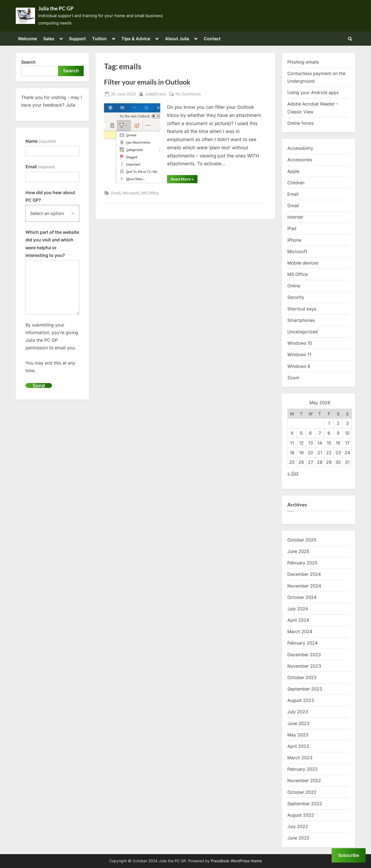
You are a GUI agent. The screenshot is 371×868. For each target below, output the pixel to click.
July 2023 (298, 712)
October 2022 (302, 792)
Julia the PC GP (56, 8)
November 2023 (304, 666)
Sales (49, 39)
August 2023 (301, 700)
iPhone (294, 240)
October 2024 (302, 597)
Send (39, 385)
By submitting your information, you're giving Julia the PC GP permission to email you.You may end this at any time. (52, 348)
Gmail (293, 206)
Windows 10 (300, 343)
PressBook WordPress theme (236, 861)
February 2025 (302, 563)
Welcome (27, 39)
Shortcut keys (302, 309)
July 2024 (298, 609)
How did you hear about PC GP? (50, 196)
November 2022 (304, 780)
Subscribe (349, 855)
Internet (295, 217)
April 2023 (298, 746)
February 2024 (302, 643)
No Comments (188, 94)
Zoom (293, 378)
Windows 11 (299, 354)
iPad (292, 228)
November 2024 (304, 586)
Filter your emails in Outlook (147, 82)
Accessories (300, 160)
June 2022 (298, 838)
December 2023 (304, 655)
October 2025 (302, 540)
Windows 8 (299, 366)
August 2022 (301, 815)
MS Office (150, 193)
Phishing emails (303, 62)
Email (116, 193)
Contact (212, 39)
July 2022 (298, 826)
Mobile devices (303, 263)
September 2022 (305, 804)
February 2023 (302, 769)
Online (294, 286)
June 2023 (298, 723)
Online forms (300, 123)
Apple (293, 171)
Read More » (184, 180)
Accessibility (300, 148)
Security (296, 297)
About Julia (177, 39)
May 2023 (298, 735)
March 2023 (300, 758)
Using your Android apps (313, 92)
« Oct (293, 473)
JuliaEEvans (155, 93)
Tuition (99, 39)
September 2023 (305, 689)
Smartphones (301, 320)
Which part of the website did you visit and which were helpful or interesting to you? (52, 244)
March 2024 (300, 631)
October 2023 (302, 677)
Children (296, 183)
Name (41, 141)
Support (77, 39)
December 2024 (304, 574)
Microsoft (131, 193)
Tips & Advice (136, 39)
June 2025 (298, 551)
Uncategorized (303, 332)
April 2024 (298, 620)
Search (28, 62)
